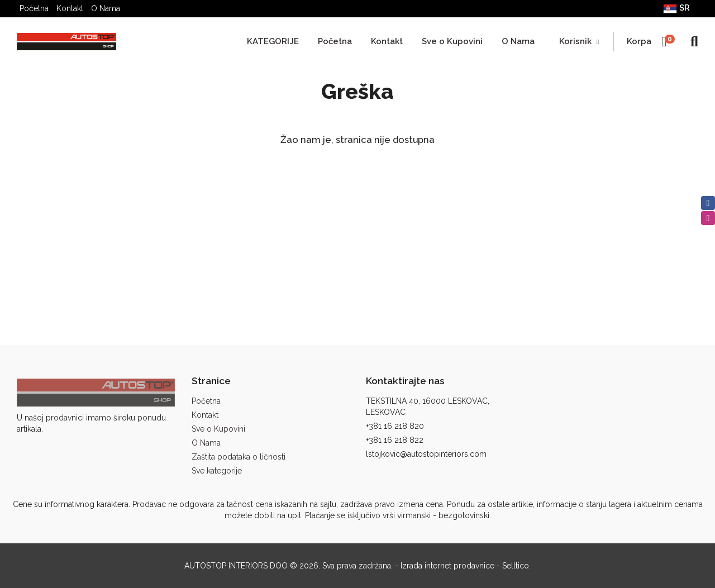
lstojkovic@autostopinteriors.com (426, 454)
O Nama (106, 8)
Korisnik (579, 41)
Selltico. (516, 566)
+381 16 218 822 (395, 440)
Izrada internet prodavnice (447, 566)
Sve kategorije (217, 471)
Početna (34, 8)
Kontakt (70, 8)
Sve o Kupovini (452, 41)
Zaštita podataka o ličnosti (239, 457)
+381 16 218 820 (395, 426)
